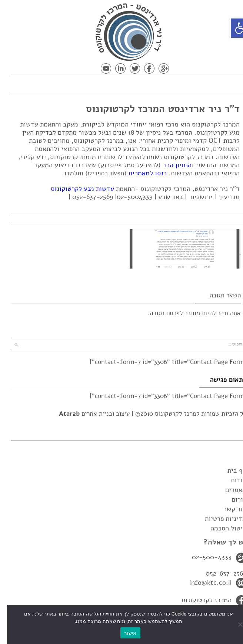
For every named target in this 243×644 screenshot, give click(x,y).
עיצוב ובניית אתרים (87, 414)
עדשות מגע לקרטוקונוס (75, 189)
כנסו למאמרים (141, 173)
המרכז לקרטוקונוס (199, 600)
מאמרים (229, 490)
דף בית (230, 471)
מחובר (185, 313)
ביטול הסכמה (221, 528)
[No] (234, 624)
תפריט (212, 83)
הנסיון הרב (170, 165)
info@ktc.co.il (203, 583)
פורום (232, 499)
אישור (123, 633)
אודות (232, 480)
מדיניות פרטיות (219, 519)
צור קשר (228, 509)
